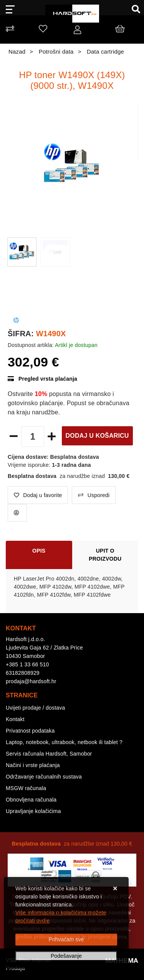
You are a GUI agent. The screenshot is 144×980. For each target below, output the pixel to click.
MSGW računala (26, 788)
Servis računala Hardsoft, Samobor (49, 754)
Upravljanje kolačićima (33, 811)
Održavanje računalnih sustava (44, 777)
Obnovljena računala (31, 800)
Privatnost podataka (30, 731)
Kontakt (15, 719)
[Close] (66, 940)
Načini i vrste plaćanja (33, 765)
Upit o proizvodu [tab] (105, 555)
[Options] (66, 956)
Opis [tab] (39, 551)
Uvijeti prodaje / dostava (35, 708)
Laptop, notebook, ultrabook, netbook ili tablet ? (64, 742)
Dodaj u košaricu (97, 436)
